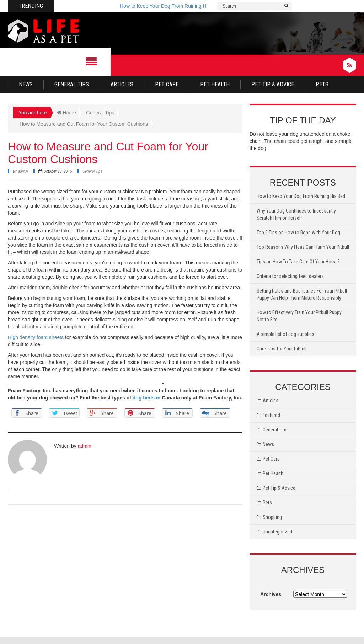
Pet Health (215, 84)
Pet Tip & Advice (273, 84)
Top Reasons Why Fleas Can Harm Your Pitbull (303, 247)
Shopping (272, 517)
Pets (322, 84)
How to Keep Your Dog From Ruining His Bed (170, 6)
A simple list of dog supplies (285, 334)
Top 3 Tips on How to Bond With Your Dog (298, 232)
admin (23, 171)
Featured (271, 415)
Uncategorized (277, 532)
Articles (122, 84)
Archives (271, 594)
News (26, 84)
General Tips (72, 84)
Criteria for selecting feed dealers (290, 276)
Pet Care (167, 84)
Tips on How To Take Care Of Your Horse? (298, 262)
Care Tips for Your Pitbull (282, 349)
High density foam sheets (36, 337)
